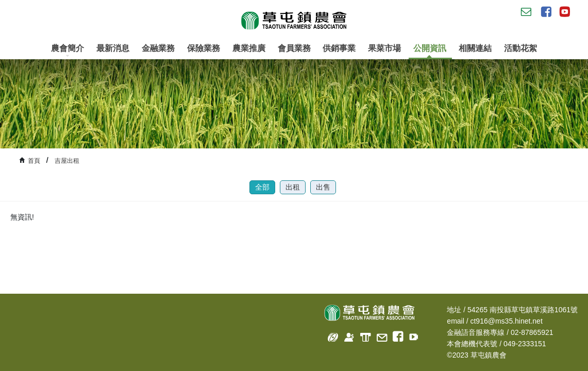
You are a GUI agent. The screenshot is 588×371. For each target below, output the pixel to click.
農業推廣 (249, 48)
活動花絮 (520, 48)
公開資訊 (430, 52)
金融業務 (158, 48)
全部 (262, 187)
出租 (293, 187)
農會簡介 (68, 51)
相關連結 (475, 48)
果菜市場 (384, 48)
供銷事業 (339, 48)
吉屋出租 (67, 161)
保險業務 (204, 48)
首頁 (34, 161)
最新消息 (113, 48)
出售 (323, 187)
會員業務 (294, 48)
